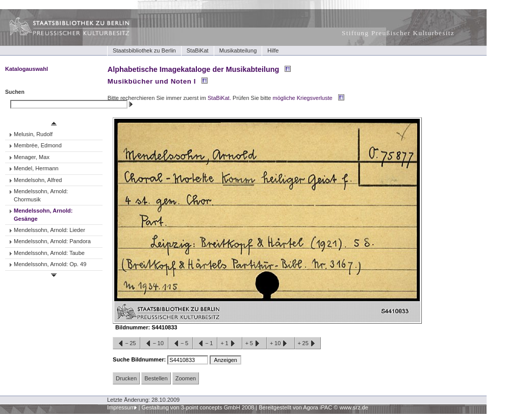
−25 (126, 344)
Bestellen (156, 378)
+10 (281, 344)
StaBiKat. (219, 98)
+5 (255, 344)
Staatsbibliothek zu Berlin (144, 50)
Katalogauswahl (27, 69)
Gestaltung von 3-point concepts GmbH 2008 (198, 407)
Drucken (126, 378)
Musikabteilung (238, 50)
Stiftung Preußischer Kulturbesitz (398, 33)
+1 (230, 344)
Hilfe (273, 50)
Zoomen (186, 378)
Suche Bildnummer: (140, 359)
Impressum (121, 407)
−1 (205, 344)
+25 (308, 344)
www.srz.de (353, 407)
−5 (181, 344)
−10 (154, 344)
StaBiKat (198, 50)
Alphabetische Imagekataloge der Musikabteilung (193, 69)
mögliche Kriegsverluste (303, 98)
